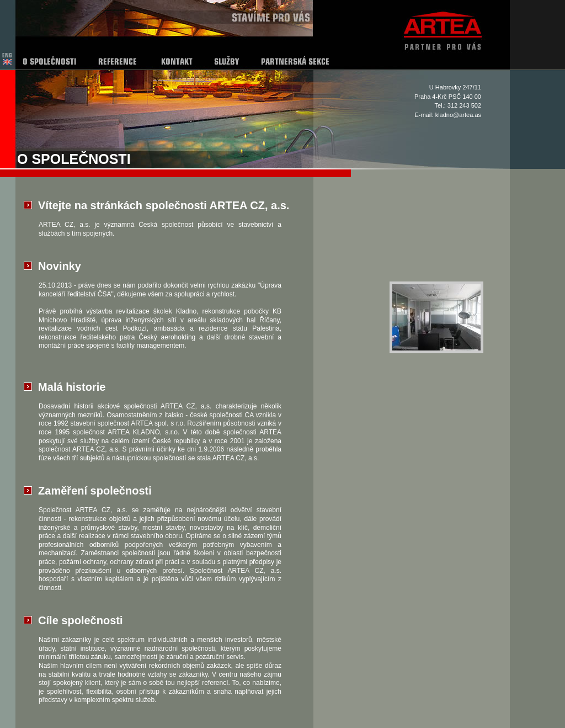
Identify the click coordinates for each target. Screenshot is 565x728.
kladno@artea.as (458, 115)
